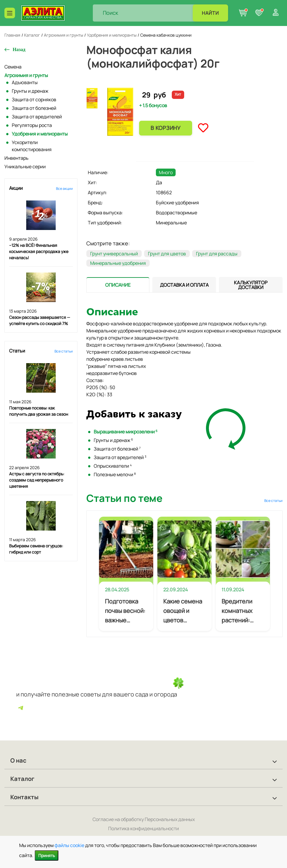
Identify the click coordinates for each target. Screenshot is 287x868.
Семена (13, 67)
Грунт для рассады (217, 254)
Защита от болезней (34, 108)
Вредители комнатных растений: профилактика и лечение (241, 611)
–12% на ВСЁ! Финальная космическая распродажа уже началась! (39, 251)
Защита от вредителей (37, 117)
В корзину (165, 128)
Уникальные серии (25, 167)
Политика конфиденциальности (143, 828)
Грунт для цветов (167, 254)
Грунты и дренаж (30, 91)
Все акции (64, 189)
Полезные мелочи (115, 474)
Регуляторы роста (32, 125)
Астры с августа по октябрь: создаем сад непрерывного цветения (37, 480)
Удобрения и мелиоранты (40, 134)
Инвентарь (17, 158)
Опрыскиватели (113, 466)
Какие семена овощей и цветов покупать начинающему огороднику (183, 611)
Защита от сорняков (34, 99)
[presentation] (118, 285)
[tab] (118, 285)
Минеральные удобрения (118, 263)
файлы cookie (69, 845)
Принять (47, 855)
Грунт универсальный (114, 254)
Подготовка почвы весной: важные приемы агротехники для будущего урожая (125, 611)
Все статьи (64, 351)
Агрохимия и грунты (26, 75)
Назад (19, 49)
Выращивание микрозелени (126, 432)
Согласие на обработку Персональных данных (144, 819)
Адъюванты (25, 82)
